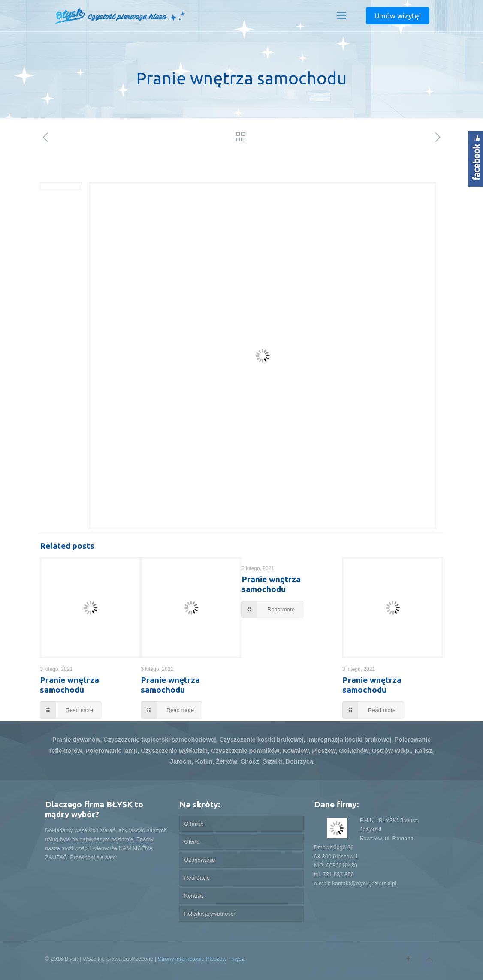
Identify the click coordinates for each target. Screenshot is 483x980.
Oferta (192, 842)
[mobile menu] (341, 16)
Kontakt (193, 896)
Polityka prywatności (209, 914)
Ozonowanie (199, 860)
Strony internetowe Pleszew (192, 959)
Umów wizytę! (398, 16)
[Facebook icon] (408, 958)
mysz (238, 959)
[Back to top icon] (429, 959)
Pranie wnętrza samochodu (69, 685)
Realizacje (197, 878)
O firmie (194, 824)
